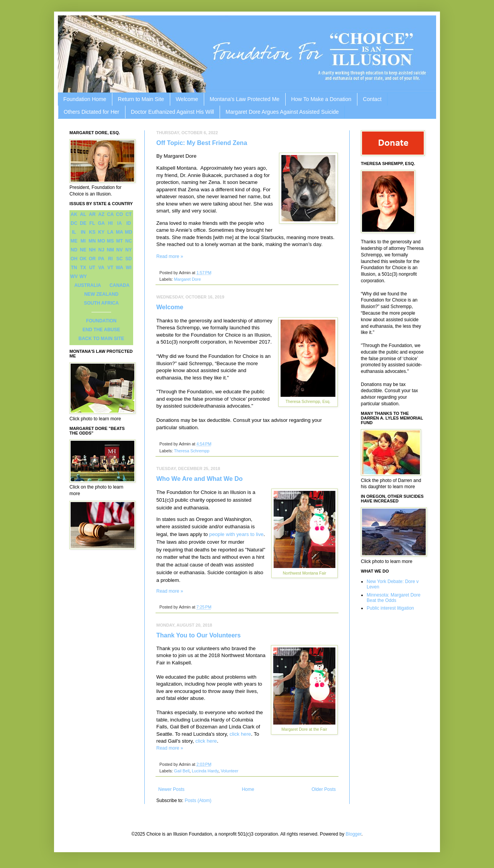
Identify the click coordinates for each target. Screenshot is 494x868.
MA (119, 232)
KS (92, 232)
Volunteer (230, 771)
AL (83, 214)
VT (110, 268)
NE (83, 250)
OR (92, 259)
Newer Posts (171, 789)
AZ (101, 214)
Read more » (170, 256)
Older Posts (324, 789)
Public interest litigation (390, 608)
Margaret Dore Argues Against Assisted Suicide (282, 112)
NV (119, 250)
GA (101, 223)
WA (119, 268)
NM (111, 250)
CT (129, 214)
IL (74, 232)
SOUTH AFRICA (101, 303)
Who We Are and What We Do (200, 479)
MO (101, 241)
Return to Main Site (141, 99)
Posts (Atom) (198, 801)
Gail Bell (182, 771)
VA (102, 268)
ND (74, 250)
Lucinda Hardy (205, 771)
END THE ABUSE (102, 330)
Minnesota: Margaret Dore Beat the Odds (393, 598)
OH (74, 259)
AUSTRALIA (87, 285)
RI (110, 259)
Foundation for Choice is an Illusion (206, 492)
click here (240, 734)
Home (248, 789)
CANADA (120, 285)
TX (83, 268)
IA (120, 223)
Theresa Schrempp (192, 451)
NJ (101, 250)
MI (83, 241)
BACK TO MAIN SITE (101, 339)
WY (83, 276)
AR (92, 214)
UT (92, 268)
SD (129, 259)
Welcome (187, 99)
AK (74, 214)
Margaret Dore (188, 279)
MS (110, 241)
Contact (372, 99)
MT (119, 241)
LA (110, 232)
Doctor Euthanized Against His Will (173, 112)
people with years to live (236, 534)
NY (129, 250)
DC (74, 223)
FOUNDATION (101, 321)
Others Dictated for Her (91, 112)
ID (129, 223)
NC (129, 241)
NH (92, 250)
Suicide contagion (227, 572)
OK (83, 259)
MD (129, 232)
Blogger (354, 834)
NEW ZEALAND (101, 294)
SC (119, 259)
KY (101, 232)
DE (83, 223)
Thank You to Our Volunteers (199, 635)
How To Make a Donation (321, 99)
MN (92, 241)
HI (110, 223)
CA (110, 214)
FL (92, 223)
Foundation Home (85, 99)
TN (74, 268)
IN (83, 232)
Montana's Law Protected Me (244, 99)
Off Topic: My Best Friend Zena (202, 143)
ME (74, 241)
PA (102, 259)
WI (129, 268)
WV (74, 276)
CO (120, 214)
